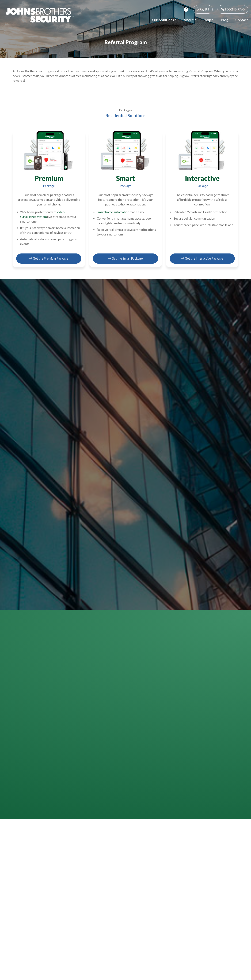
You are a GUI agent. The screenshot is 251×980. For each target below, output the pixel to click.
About (190, 20)
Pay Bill (203, 9)
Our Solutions (164, 20)
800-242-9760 (233, 9)
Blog (225, 20)
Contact (242, 20)
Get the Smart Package (125, 258)
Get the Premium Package (49, 258)
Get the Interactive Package (202, 258)
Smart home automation (113, 212)
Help (209, 20)
